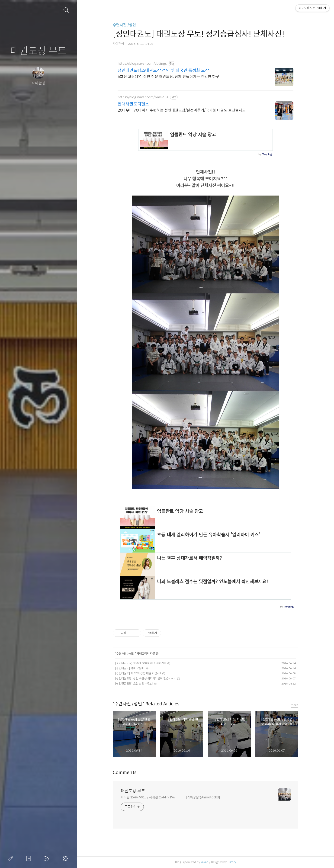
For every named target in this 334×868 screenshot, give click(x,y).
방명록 (29, 858)
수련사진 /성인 (124, 25)
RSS (48, 858)
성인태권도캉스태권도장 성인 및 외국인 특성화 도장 (163, 71)
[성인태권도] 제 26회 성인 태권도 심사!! (138, 673)
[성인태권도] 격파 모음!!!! (130, 668)
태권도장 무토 (38, 51)
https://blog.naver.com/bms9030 (143, 97)
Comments (125, 773)
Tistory (232, 862)
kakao (205, 862)
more (295, 705)
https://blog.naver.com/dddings (142, 64)
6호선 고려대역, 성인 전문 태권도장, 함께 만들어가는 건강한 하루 (168, 77)
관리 (66, 858)
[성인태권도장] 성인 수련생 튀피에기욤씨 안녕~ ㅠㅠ (146, 678)
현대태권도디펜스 (133, 104)
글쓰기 (11, 858)
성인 (132, 654)
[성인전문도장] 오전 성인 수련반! (134, 683)
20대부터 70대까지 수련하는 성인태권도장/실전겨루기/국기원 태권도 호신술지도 (182, 110)
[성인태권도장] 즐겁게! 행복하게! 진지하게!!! (141, 663)
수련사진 (122, 654)
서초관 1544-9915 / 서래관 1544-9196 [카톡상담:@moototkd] (170, 797)
